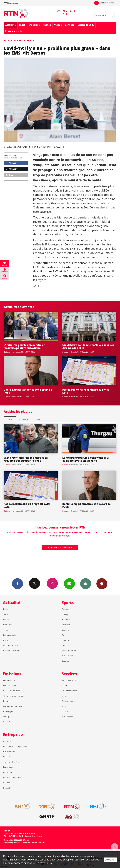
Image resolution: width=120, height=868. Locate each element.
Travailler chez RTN (11, 762)
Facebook (17, 584)
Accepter (110, 860)
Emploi (65, 711)
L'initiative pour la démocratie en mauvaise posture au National (24, 346)
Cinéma (65, 685)
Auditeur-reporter (104, 3)
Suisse (30, 40)
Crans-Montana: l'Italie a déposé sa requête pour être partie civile (26, 459)
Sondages (7, 717)
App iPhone (86, 584)
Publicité (7, 757)
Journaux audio (10, 635)
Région (6, 609)
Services (70, 25)
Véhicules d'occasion (70, 680)
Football (65, 609)
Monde (6, 619)
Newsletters (69, 584)
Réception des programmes (15, 746)
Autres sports (67, 656)
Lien (10, 175)
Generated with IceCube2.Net (33, 843)
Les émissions (9, 680)
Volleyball (66, 625)
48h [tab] (10, 419)
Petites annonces (69, 701)
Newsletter (8, 788)
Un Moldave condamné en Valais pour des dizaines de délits (88, 346)
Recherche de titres (12, 691)
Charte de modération (13, 777)
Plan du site (37, 836)
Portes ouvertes (14, 31)
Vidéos (58, 25)
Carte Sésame (9, 751)
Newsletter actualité (12, 651)
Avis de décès (67, 717)
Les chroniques (10, 685)
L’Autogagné (8, 711)
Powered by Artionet (12, 843)
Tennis (65, 645)
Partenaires (8, 767)
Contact (6, 783)
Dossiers (7, 640)
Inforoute (66, 706)
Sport (22, 25)
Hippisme (66, 640)
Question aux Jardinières (14, 706)
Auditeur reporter (11, 645)
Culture (6, 630)
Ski (63, 635)
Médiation (7, 772)
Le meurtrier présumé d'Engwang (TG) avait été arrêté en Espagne (86, 459)
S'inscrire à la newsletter (60, 548)
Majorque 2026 (86, 25)
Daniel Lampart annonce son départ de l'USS (28, 391)
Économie (7, 625)
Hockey (65, 614)
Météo (65, 696)
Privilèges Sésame (69, 691)
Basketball (66, 619)
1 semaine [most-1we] (24, 419)
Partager (11, 163)
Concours (7, 722)
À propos (7, 741)
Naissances (8, 701)
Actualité (11, 25)
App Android (102, 584)
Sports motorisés (69, 651)
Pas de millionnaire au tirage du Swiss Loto (86, 391)
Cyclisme (66, 630)
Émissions (34, 25)
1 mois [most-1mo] (37, 419)
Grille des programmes (13, 696)
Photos (47, 25)
